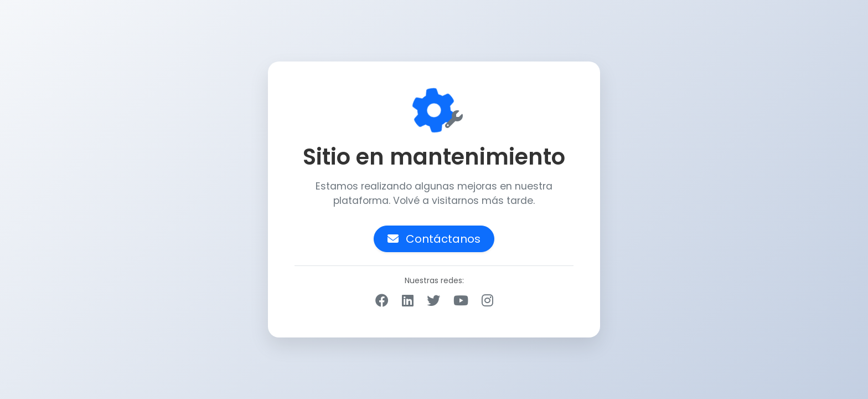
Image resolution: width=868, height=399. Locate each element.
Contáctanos (434, 239)
